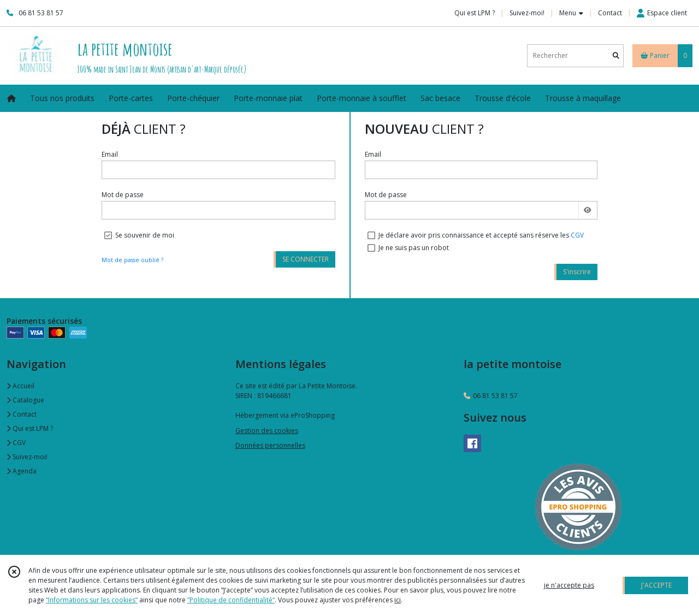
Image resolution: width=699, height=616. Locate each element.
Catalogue (25, 400)
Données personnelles (270, 445)
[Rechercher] (616, 55)
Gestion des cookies (267, 431)
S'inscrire (577, 272)
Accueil (20, 386)
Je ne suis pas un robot (414, 248)
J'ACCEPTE (656, 585)
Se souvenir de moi (145, 235)
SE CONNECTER (306, 259)
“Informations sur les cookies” (92, 600)
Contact (610, 13)
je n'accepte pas (569, 585)
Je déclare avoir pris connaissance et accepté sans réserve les (481, 235)
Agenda (22, 471)
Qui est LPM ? (30, 428)
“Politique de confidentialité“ (231, 600)
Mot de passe (123, 195)
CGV (577, 235)
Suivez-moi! (27, 457)
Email (110, 154)
